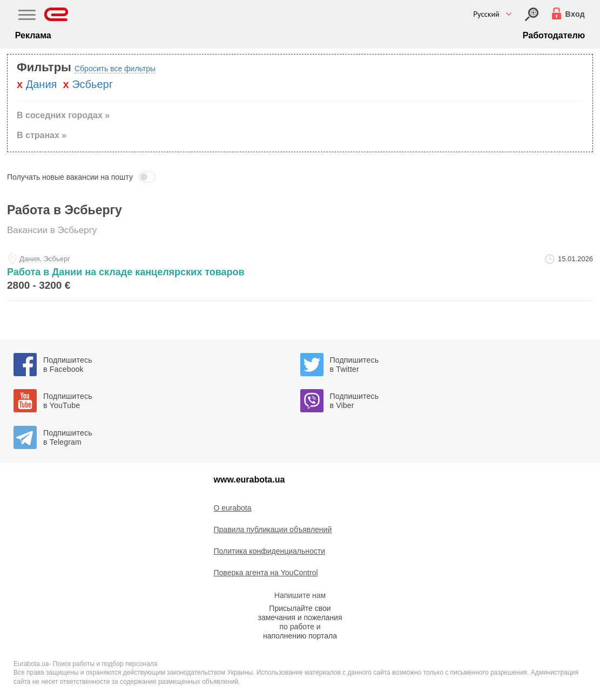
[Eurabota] (56, 14)
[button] (300, 177)
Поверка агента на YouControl (266, 573)
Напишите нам (300, 595)
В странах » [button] (42, 135)
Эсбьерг (92, 84)
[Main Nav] (27, 16)
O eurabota (233, 508)
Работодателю (554, 35)
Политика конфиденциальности (270, 551)
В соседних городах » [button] (63, 115)
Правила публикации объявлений (273, 529)
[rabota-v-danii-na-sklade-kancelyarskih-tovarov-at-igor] (300, 274)
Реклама (33, 35)
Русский (486, 14)
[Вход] (532, 14)
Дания (42, 84)
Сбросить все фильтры (115, 69)
